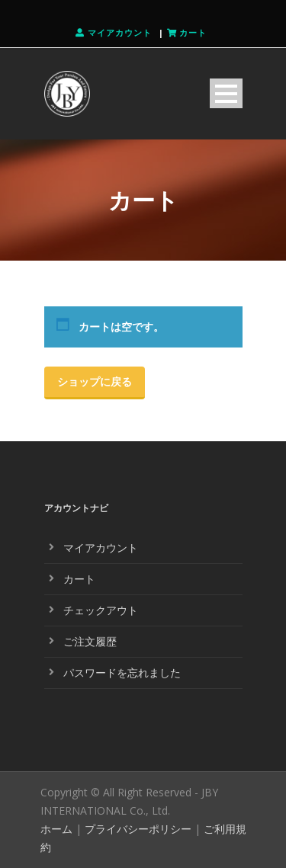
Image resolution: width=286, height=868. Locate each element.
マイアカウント (101, 548)
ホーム (56, 829)
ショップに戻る (95, 381)
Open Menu (226, 93)
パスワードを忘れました (122, 673)
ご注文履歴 (90, 641)
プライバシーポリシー (138, 829)
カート (79, 579)
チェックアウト (101, 610)
